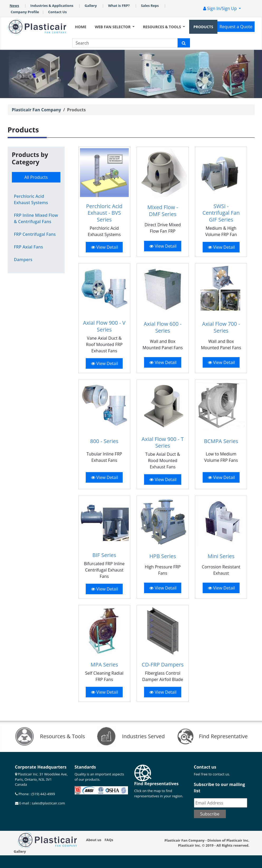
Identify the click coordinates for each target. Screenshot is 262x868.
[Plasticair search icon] (184, 43)
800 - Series (104, 441)
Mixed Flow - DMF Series (163, 211)
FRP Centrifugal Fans (35, 234)
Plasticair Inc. (190, 845)
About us (94, 840)
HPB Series (163, 556)
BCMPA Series (221, 441)
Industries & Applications (52, 6)
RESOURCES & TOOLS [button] (163, 27)
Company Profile (25, 12)
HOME (81, 27)
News (15, 6)
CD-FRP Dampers (163, 665)
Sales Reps (150, 6)
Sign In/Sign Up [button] (221, 8)
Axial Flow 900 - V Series (104, 326)
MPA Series (104, 665)
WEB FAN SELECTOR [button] (113, 27)
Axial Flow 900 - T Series (163, 442)
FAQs (109, 840)
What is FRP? (119, 6)
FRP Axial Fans (28, 247)
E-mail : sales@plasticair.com (42, 803)
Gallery (91, 6)
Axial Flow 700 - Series (221, 327)
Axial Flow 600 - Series (163, 327)
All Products (36, 177)
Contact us (205, 767)
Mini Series (221, 556)
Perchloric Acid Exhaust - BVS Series (104, 213)
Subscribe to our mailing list (220, 788)
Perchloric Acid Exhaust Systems (31, 199)
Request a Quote (236, 27)
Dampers (23, 260)
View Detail (105, 247)
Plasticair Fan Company (37, 110)
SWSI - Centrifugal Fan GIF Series (221, 213)
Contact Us (58, 12)
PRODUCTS (203, 27)
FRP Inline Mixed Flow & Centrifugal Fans (36, 218)
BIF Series (104, 555)
